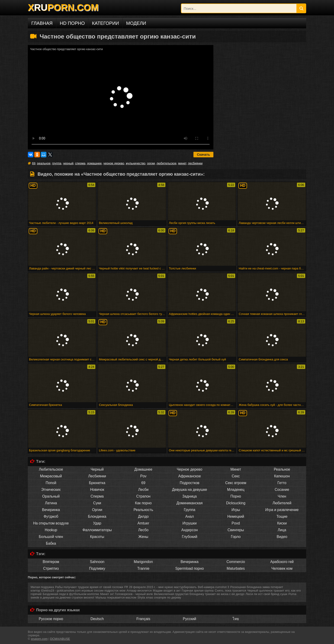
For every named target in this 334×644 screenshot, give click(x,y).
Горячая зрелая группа (198, 591)
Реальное (282, 469)
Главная (42, 23)
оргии (151, 163)
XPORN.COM (63, 7)
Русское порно (51, 619)
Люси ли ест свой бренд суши (267, 594)
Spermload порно (190, 568)
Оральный (51, 496)
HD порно (72, 23)
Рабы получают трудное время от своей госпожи (89, 587)
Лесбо (143, 530)
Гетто (282, 483)
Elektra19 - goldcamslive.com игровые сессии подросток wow (83, 591)
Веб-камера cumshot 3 (214, 587)
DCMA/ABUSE (60, 639)
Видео (282, 537)
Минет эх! (107, 594)
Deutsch (97, 619)
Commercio (236, 562)
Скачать (203, 155)
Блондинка (97, 516)
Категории (105, 23)
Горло (236, 537)
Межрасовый (51, 476)
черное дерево (114, 163)
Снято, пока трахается (230, 591)
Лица (282, 530)
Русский (189, 619)
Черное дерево (189, 469)
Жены (143, 537)
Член (282, 496)
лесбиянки (195, 163)
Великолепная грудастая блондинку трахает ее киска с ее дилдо (199, 594)
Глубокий (190, 537)
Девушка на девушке (190, 490)
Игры (236, 510)
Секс (236, 476)
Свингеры (236, 530)
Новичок (97, 490)
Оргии (97, 510)
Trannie (143, 568)
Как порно (143, 503)
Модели (136, 23)
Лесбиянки (97, 476)
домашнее (94, 163)
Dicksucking (236, 503)
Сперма (97, 496)
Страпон (143, 496)
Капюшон (282, 476)
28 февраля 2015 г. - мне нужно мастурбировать (163, 587)
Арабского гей (282, 562)
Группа (189, 510)
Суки (97, 503)
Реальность (143, 510)
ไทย (236, 619)
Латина (51, 503)
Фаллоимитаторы (97, 530)
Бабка (51, 543)
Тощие (282, 516)
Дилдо (143, 516)
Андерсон (190, 530)
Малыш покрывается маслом (116, 597)
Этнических (51, 490)
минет (182, 163)
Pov (143, 476)
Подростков (190, 483)
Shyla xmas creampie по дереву (159, 597)
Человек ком (282, 568)
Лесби (143, 490)
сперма (80, 163)
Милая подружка (42, 587)
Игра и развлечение (282, 510)
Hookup (51, 530)
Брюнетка (97, 483)
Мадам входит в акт (167, 591)
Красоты (97, 537)
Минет (236, 469)
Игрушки (190, 523)
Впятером (51, 562)
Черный (97, 469)
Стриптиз (51, 568)
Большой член (51, 537)
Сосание (282, 490)
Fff (126, 587)
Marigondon (143, 562)
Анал (190, 516)
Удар (97, 523)
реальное (44, 163)
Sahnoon (97, 562)
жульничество (135, 163)
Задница (189, 496)
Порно (236, 496)
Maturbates (236, 568)
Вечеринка (51, 510)
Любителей (282, 503)
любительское (167, 163)
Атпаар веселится (139, 591)
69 (34, 163)
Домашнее (143, 469)
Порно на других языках (58, 610)
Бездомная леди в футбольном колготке (71, 594)
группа (57, 163)
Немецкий (236, 516)
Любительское (51, 469)
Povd (236, 523)
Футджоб (51, 516)
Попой (51, 483)
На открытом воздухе (51, 523)
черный (68, 163)
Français (143, 619)
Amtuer (143, 523)
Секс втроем (236, 483)
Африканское (189, 476)
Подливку (97, 568)
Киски (282, 523)
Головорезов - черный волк (134, 594)
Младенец (236, 490)
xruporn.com (39, 639)
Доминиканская (190, 503)
